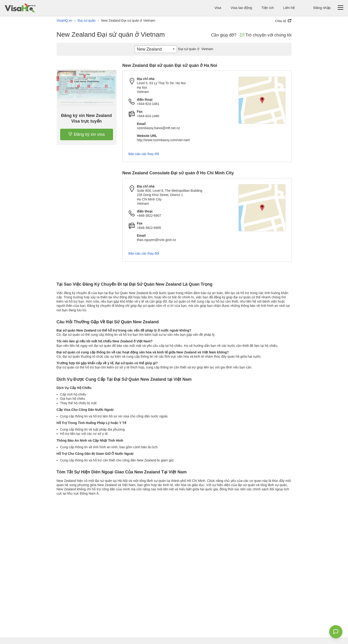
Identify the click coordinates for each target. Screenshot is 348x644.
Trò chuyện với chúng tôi (266, 35)
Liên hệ (289, 8)
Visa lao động (241, 8)
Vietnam (195, 49)
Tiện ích (268, 8)
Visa (218, 8)
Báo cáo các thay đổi (144, 154)
